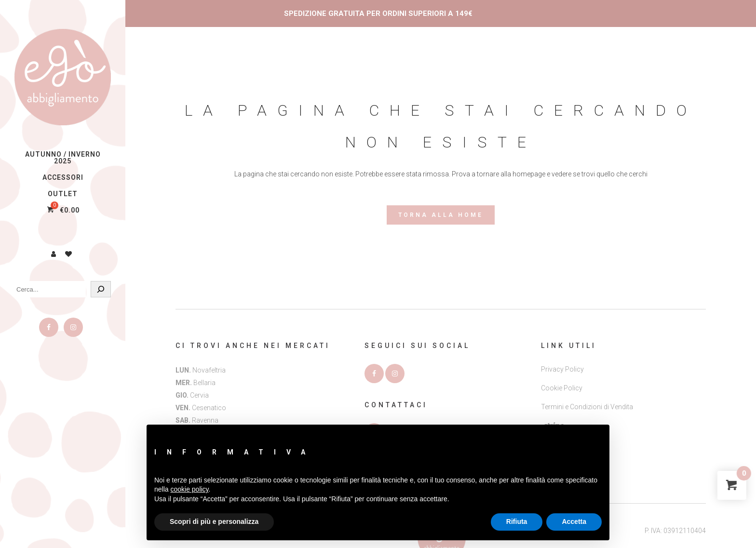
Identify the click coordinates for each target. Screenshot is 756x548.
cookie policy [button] (189, 489)
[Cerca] (101, 289)
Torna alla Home (441, 215)
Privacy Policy (562, 369)
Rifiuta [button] (517, 521)
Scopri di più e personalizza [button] (214, 521)
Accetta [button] (574, 521)
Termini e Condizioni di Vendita (587, 407)
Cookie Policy (562, 388)
